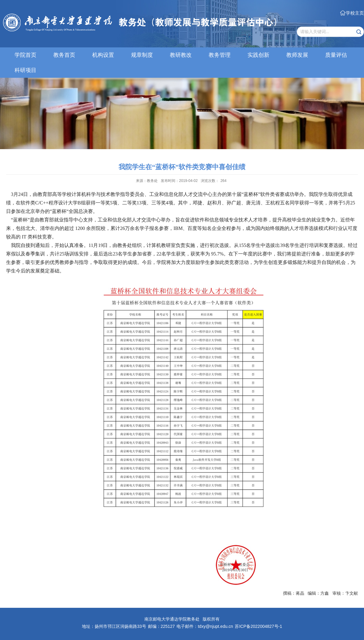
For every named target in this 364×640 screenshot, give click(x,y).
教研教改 (181, 55)
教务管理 (220, 55)
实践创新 (258, 55)
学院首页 (25, 55)
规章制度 (142, 55)
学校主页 (355, 13)
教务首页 (64, 55)
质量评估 (336, 55)
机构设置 (103, 55)
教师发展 (297, 55)
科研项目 (25, 70)
